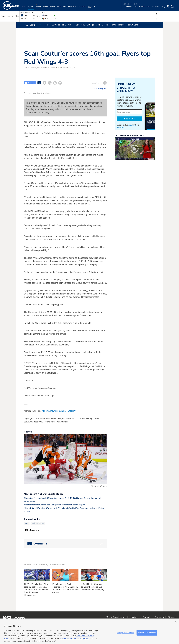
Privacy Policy (121, 127)
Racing (121, 25)
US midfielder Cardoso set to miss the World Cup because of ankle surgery (93, 587)
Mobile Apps (112, 617)
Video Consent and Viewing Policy (75, 639)
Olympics (56, 25)
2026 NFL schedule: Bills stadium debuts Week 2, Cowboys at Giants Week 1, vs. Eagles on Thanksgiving (36, 590)
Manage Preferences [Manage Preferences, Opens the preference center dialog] (125, 633)
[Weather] (93, 8)
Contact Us (148, 617)
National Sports (38, 523)
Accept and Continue (147, 633)
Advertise (137, 617)
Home (47, 25)
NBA (70, 25)
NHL (83, 25)
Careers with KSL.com (165, 617)
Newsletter (125, 617)
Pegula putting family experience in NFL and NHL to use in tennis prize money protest (65, 588)
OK (176, 622)
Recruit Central (133, 25)
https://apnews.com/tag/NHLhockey (59, 411)
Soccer (105, 25)
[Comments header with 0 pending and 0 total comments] (65, 544)
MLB (77, 25)
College (90, 25)
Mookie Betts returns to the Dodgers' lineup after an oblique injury (54, 505)
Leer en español (100, 89)
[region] (89, 631)
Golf (98, 25)
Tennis (113, 25)
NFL (64, 25)
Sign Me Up (129, 119)
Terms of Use (132, 126)
